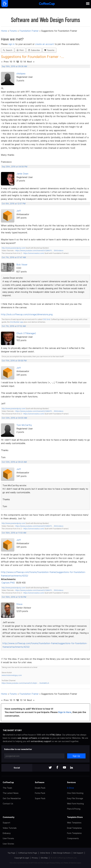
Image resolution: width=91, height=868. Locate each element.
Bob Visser (22, 265)
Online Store (45, 853)
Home (4, 31)
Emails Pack (40, 788)
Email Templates (74, 828)
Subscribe (34, 50)
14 (25, 62)
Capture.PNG (8, 583)
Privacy (35, 858)
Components (73, 838)
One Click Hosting (75, 793)
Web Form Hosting (75, 804)
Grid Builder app (17, 322)
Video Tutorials (10, 828)
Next (29, 62)
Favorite (49, 50)
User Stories (8, 844)
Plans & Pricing (74, 809)
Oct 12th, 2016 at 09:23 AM (14, 462)
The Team (7, 788)
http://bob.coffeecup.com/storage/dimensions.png (27, 314)
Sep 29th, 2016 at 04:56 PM (15, 167)
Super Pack (40, 798)
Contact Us (8, 804)
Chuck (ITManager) (26, 333)
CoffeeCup (8, 782)
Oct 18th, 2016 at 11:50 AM (14, 533)
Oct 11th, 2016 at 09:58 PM (14, 361)
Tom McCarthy (24, 425)
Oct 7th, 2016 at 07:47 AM (14, 257)
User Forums (8, 838)
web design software (27, 738)
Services (71, 782)
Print (20, 50)
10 (11, 62)
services (45, 738)
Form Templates (74, 833)
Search (8, 50)
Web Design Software (62, 853)
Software (40, 782)
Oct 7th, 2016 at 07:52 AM (14, 326)
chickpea (21, 74)
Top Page (11, 853)
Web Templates (74, 823)
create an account (45, 44)
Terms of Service (70, 863)
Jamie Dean (22, 174)
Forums (13, 31)
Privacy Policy (55, 863)
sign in (12, 44)
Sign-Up (76, 756)
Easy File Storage (75, 798)
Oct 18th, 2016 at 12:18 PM (14, 597)
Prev (6, 62)
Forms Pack (40, 793)
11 (14, 62)
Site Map (44, 858)
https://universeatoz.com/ (34, 253)
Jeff (19, 211)
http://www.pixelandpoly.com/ (14, 248)
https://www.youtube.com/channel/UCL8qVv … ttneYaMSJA (25, 683)
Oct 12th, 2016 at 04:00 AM (14, 418)
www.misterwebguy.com (12, 675)
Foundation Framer (29, 31)
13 (21, 62)
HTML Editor (55, 735)
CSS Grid (46, 319)
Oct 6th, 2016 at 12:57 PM (14, 204)
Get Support (78, 853)
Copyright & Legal (22, 858)
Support (6, 823)
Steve (19, 604)
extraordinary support (41, 741)
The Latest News (11, 793)
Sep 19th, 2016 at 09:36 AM (14, 66)
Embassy (7, 833)
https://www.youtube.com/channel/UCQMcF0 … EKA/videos (39, 251)
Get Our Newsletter (12, 798)
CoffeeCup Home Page (28, 853)
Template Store (75, 817)
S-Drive (70, 788)
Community (9, 817)
